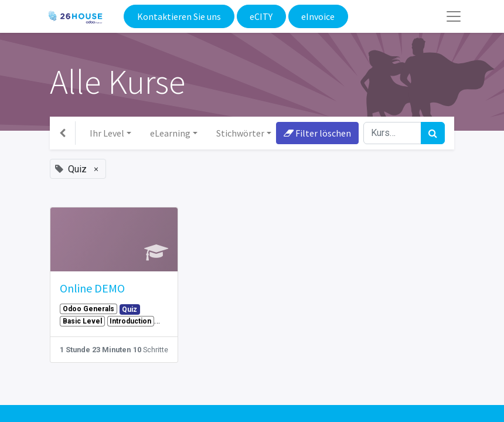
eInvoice (318, 16)
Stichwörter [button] (240, 133)
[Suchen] (433, 133)
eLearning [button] (170, 133)
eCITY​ (261, 16)
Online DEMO (92, 288)
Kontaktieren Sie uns (179, 16)
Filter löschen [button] (317, 133)
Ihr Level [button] (107, 133)
